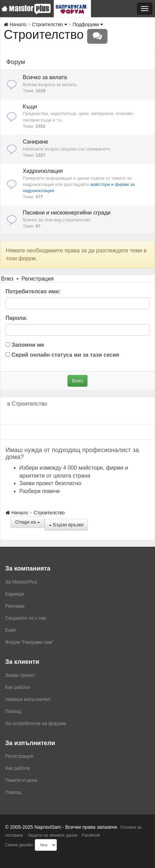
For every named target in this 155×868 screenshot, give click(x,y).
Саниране (35, 142)
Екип (11, 630)
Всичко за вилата (45, 77)
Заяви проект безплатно (50, 483)
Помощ (13, 711)
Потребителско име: (33, 291)
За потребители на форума (36, 723)
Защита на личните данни (53, 835)
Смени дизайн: (19, 845)
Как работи (17, 687)
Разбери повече (40, 491)
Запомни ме (25, 345)
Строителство (50, 24)
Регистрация (38, 279)
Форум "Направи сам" (29, 642)
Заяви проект (20, 675)
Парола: (17, 318)
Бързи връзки (66, 525)
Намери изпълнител (28, 699)
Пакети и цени (21, 780)
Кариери (15, 594)
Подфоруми (88, 24)
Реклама (15, 606)
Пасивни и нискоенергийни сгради (67, 213)
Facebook (91, 835)
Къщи (30, 107)
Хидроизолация (43, 171)
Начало (15, 24)
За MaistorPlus (21, 582)
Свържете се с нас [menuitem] (26, 618)
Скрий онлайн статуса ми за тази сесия (62, 355)
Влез (7, 279)
